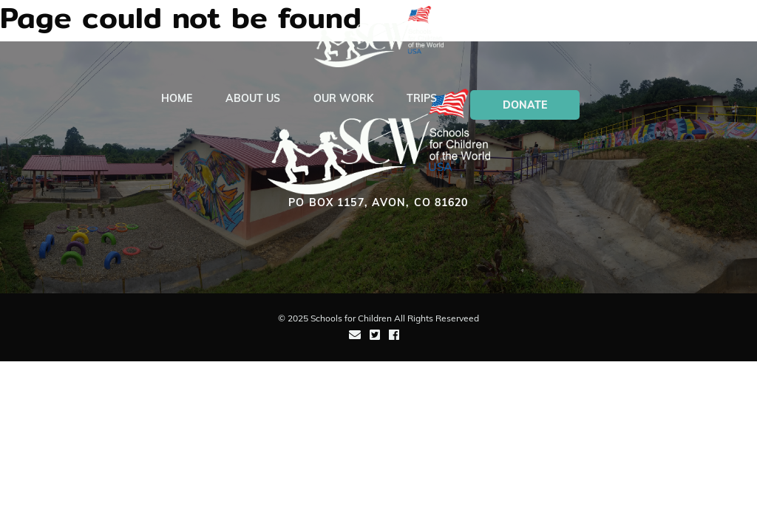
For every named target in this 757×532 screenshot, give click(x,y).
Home (177, 98)
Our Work (343, 98)
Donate (525, 105)
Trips (422, 98)
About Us (253, 98)
